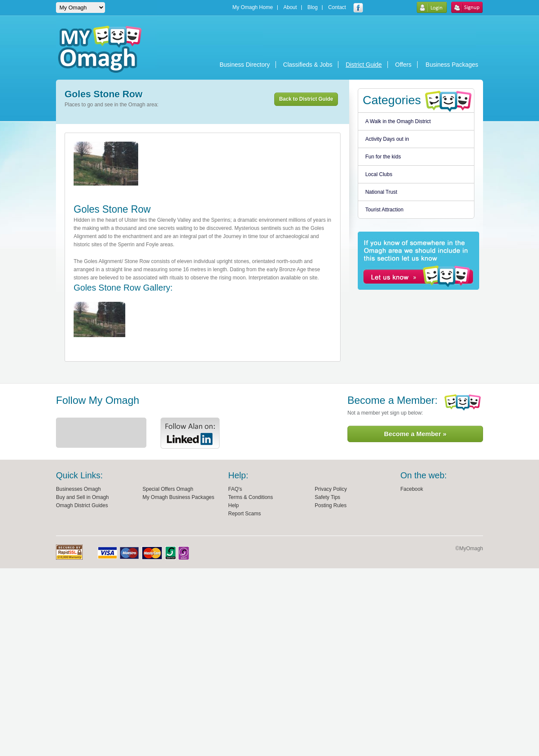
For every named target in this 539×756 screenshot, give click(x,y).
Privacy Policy (331, 489)
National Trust (381, 192)
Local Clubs (379, 174)
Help (234, 505)
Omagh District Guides (82, 505)
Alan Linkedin (190, 433)
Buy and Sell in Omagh (82, 497)
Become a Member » (415, 434)
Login (432, 7)
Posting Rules (331, 505)
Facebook (412, 489)
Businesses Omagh (78, 489)
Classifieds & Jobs (308, 65)
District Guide (364, 65)
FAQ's (235, 489)
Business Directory (245, 65)
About (290, 8)
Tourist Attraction (384, 210)
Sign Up (467, 7)
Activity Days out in (387, 139)
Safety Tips (327, 497)
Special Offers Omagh (168, 489)
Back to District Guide (306, 99)
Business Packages (452, 65)
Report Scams (245, 514)
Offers (403, 65)
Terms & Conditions (251, 497)
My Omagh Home (253, 8)
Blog (313, 8)
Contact (337, 8)
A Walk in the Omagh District (398, 121)
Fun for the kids (383, 157)
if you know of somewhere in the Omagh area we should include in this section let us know (418, 261)
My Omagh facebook (358, 8)
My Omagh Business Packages (178, 497)
